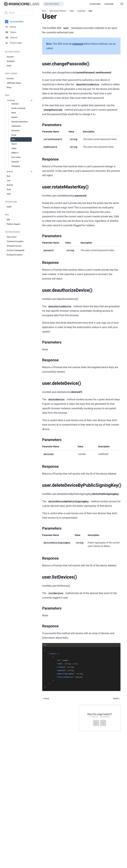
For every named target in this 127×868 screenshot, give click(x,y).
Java (9, 181)
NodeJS (10, 172)
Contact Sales (95, 4)
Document (15, 131)
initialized (78, 44)
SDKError (15, 153)
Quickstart (11, 61)
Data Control (12, 237)
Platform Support (13, 224)
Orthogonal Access (14, 246)
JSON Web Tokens (14, 83)
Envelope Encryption (15, 255)
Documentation (14, 22)
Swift (9, 194)
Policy (9, 87)
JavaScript (11, 100)
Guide (9, 66)
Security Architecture (20, 122)
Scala (9, 189)
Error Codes (16, 157)
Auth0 (9, 207)
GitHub (10, 27)
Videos (11, 32)
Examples (15, 162)
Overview (10, 57)
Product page (13, 43)
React (14, 113)
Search (14, 144)
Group (14, 135)
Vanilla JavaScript (18, 108)
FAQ (8, 220)
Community (109, 4)
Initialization (16, 126)
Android (10, 185)
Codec (14, 148)
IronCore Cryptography (15, 250)
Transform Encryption (15, 241)
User (13, 139)
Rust (8, 176)
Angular (14, 117)
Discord (11, 38)
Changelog (16, 166)
